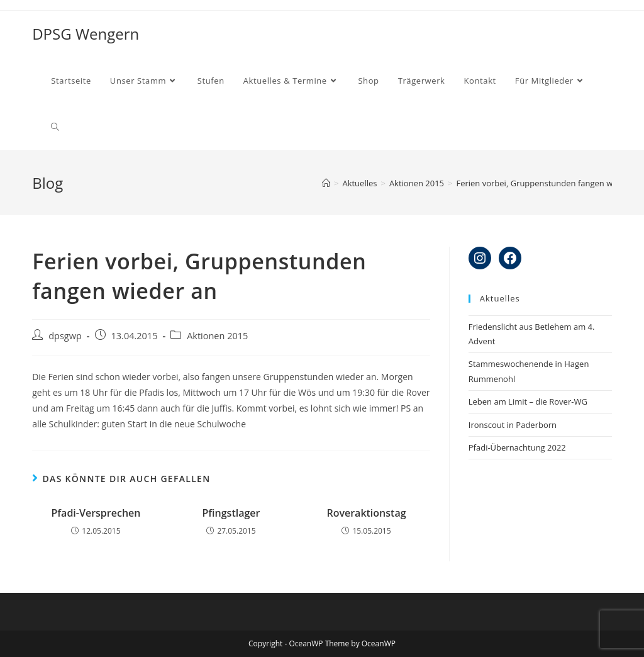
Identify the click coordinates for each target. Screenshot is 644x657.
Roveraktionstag (366, 513)
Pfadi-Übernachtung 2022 (517, 447)
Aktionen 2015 (217, 336)
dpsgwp (65, 336)
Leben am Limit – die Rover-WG (528, 401)
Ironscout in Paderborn (513, 425)
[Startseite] (326, 183)
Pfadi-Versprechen (96, 513)
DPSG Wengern (86, 34)
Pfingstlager (231, 513)
